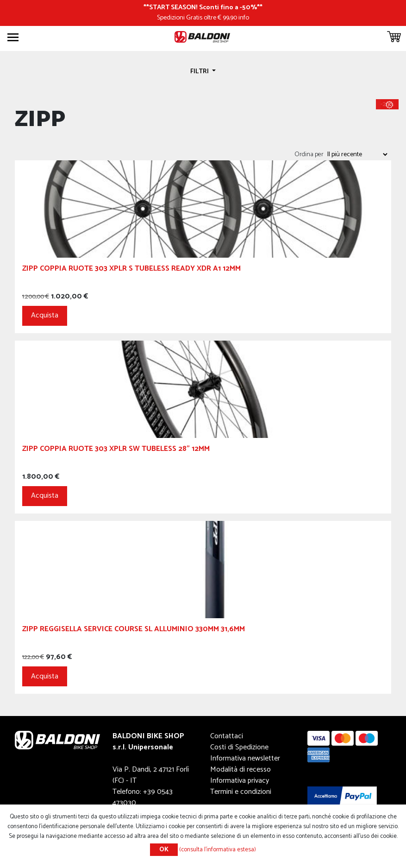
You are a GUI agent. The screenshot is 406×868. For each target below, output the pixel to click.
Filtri (200, 71)
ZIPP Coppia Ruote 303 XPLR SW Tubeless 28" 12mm (116, 450)
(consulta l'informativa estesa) (218, 850)
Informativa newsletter (245, 758)
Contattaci (227, 736)
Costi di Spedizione (239, 747)
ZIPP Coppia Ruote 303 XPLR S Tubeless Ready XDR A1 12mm (131, 270)
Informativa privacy (240, 781)
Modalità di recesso (240, 770)
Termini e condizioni (241, 792)
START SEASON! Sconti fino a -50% (203, 7)
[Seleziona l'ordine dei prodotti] (357, 154)
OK (164, 850)
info (244, 18)
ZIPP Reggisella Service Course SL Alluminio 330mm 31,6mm (134, 630)
